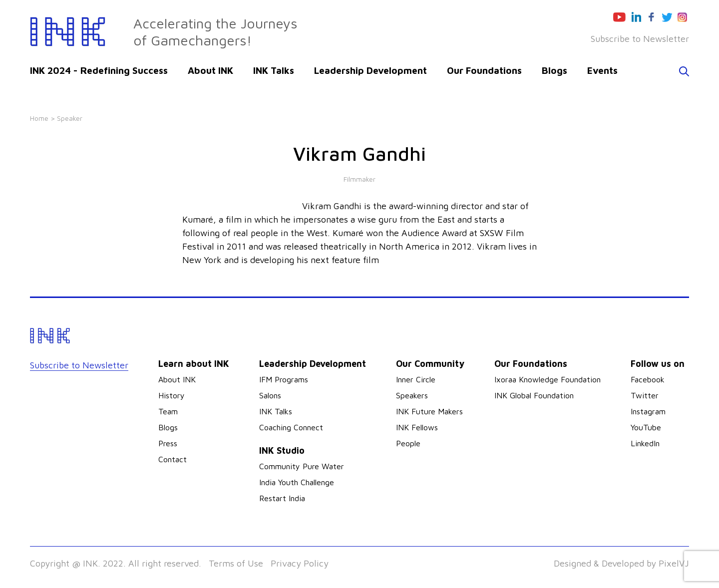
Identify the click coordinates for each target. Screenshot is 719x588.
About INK (210, 70)
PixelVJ (674, 563)
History (172, 395)
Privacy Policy (300, 563)
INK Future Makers (429, 411)
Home (39, 118)
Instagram (648, 411)
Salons (270, 395)
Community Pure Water (302, 466)
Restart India (282, 498)
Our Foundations (484, 70)
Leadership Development (370, 70)
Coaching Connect (291, 427)
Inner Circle (416, 379)
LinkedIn (645, 443)
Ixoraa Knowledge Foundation (547, 379)
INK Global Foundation (534, 395)
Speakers (412, 395)
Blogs (554, 70)
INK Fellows (417, 427)
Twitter (645, 395)
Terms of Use (236, 563)
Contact (173, 459)
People (408, 443)
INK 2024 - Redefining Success (99, 70)
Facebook (648, 379)
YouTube (646, 427)
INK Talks (274, 70)
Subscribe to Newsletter (640, 39)
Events (602, 70)
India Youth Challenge (297, 482)
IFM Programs (284, 379)
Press (168, 443)
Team (168, 411)
